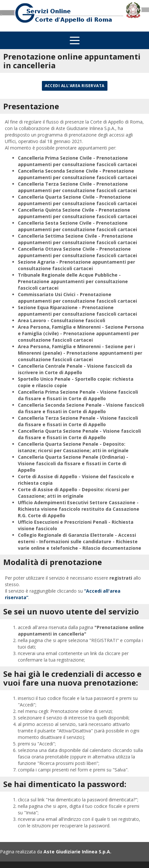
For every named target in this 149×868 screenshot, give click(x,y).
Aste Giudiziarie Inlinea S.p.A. (77, 852)
